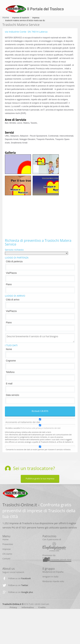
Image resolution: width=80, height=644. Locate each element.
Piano (9, 284)
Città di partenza (14, 261)
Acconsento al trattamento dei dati (23, 422)
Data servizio (12, 395)
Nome (9, 349)
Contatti (6, 559)
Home (6, 17)
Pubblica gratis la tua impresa (40, 479)
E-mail (9, 384)
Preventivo (8, 544)
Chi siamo (7, 554)
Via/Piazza (11, 273)
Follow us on (20, 578)
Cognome (11, 361)
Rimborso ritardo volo (53, 581)
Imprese (7, 549)
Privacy (13, 607)
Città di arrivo (13, 300)
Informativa (28, 607)
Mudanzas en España (53, 572)
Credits (42, 607)
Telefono (10, 372)
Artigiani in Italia (50, 577)
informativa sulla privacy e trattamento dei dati (41, 428)
